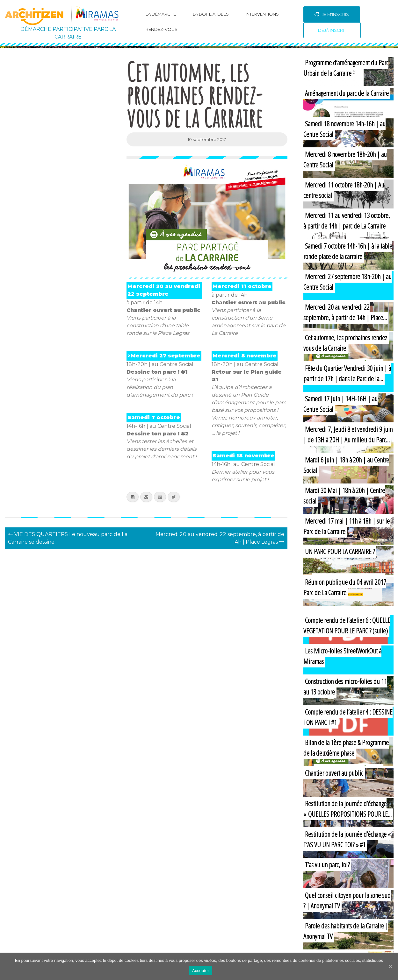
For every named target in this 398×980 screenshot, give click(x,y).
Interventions (262, 14)
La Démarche (161, 14)
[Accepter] (390, 966)
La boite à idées (211, 14)
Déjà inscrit (332, 30)
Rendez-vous (162, 29)
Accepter (201, 971)
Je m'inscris (332, 14)
